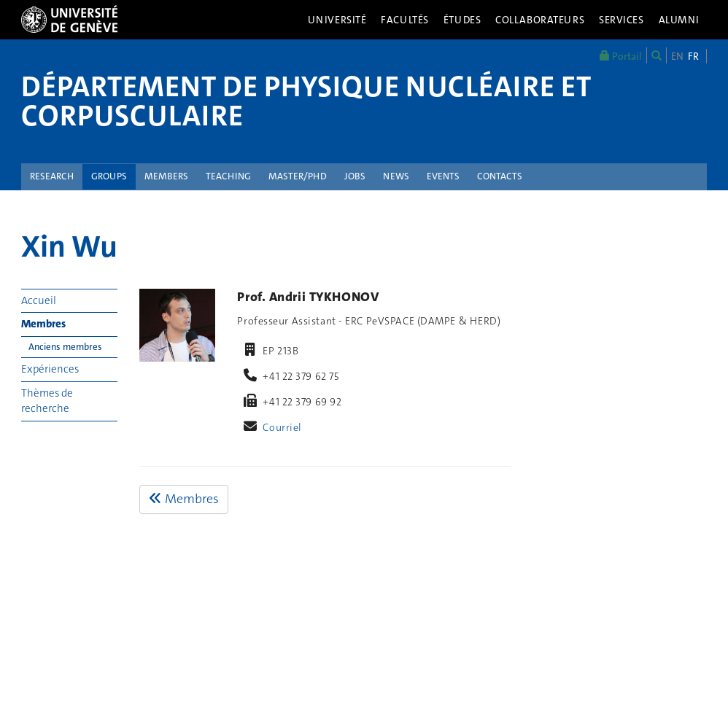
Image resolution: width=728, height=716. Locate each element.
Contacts (500, 176)
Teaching (228, 176)
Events (443, 176)
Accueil (39, 300)
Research (52, 176)
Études (462, 20)
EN (677, 56)
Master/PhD (298, 176)
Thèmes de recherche (47, 401)
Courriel (282, 427)
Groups (109, 176)
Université (337, 20)
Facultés (405, 20)
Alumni (679, 20)
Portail (621, 55)
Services (621, 20)
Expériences (50, 369)
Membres (43, 324)
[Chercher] (657, 55)
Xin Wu (69, 246)
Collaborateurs (540, 20)
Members (166, 176)
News (396, 176)
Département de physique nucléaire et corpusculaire (306, 101)
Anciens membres (65, 347)
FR (693, 56)
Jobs (355, 176)
